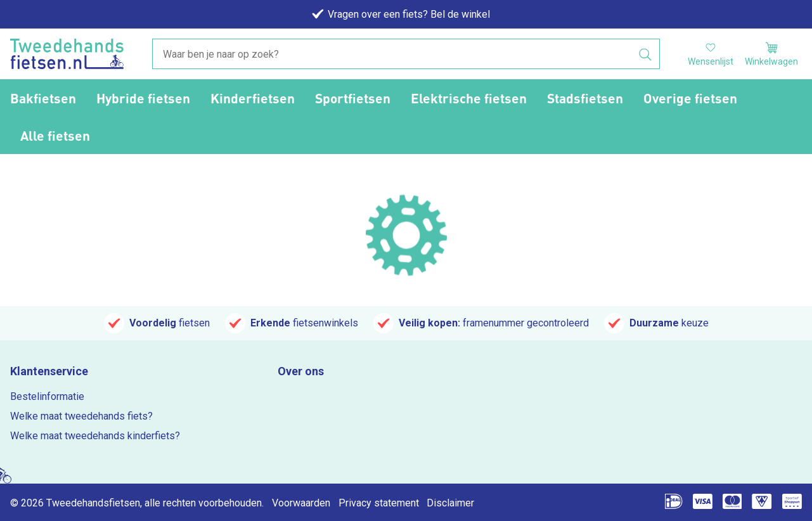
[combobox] (406, 55)
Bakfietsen (43, 98)
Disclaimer (450, 503)
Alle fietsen (55, 135)
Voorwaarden (301, 503)
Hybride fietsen (143, 98)
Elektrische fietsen (469, 98)
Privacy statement (379, 503)
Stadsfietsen (585, 98)
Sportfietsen (353, 98)
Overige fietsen (690, 98)
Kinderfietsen (253, 98)
